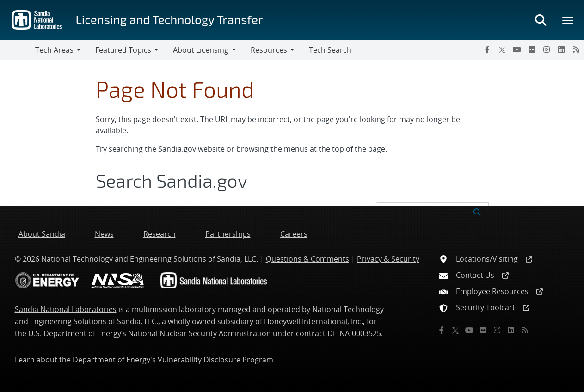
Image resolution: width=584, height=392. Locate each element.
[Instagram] (547, 49)
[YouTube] (517, 49)
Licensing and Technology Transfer (169, 19)
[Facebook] (487, 49)
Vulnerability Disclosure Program (215, 360)
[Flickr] (532, 49)
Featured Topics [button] (123, 50)
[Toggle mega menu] (568, 20)
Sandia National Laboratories (66, 309)
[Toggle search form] (541, 20)
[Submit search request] (477, 211)
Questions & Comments (307, 259)
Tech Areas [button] (54, 50)
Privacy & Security (388, 259)
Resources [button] (269, 50)
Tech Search (330, 50)
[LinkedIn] (561, 49)
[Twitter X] (502, 49)
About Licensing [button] (201, 50)
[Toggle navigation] (18, 50)
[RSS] (576, 49)
